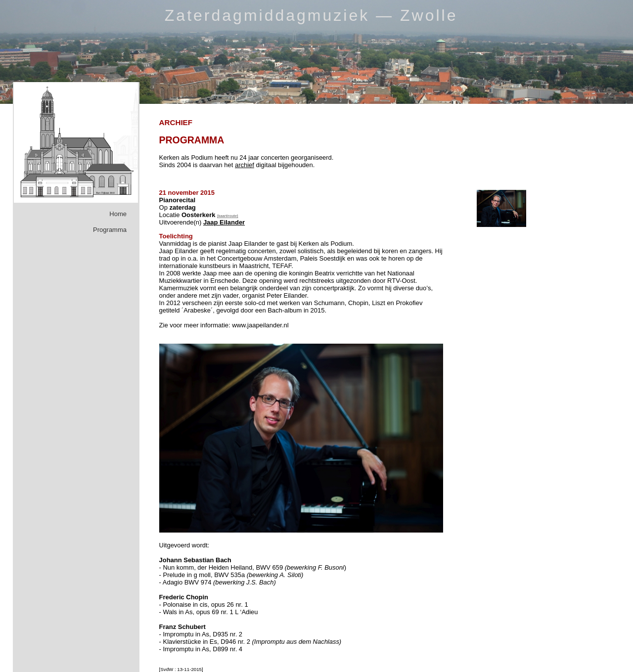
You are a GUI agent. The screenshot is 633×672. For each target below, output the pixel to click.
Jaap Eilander (224, 222)
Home (118, 214)
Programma (110, 230)
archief (245, 165)
